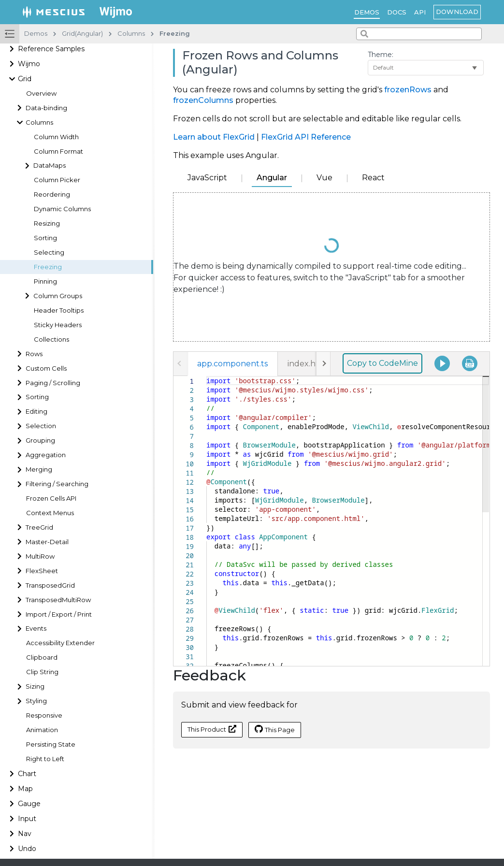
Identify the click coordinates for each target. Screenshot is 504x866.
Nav (25, 834)
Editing (36, 411)
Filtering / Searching (57, 484)
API (420, 12)
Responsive (44, 715)
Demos (367, 12)
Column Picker (57, 180)
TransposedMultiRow (58, 600)
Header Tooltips (59, 310)
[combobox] (419, 34)
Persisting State (51, 744)
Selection (41, 426)
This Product (212, 729)
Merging (39, 469)
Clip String (42, 672)
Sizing (35, 686)
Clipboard (42, 657)
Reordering (52, 195)
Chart (27, 774)
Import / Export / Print (59, 614)
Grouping (40, 440)
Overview (41, 94)
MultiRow (40, 556)
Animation (42, 730)
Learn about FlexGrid (214, 137)
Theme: (381, 55)
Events (36, 628)
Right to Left (45, 759)
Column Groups (58, 296)
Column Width (56, 137)
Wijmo (29, 64)
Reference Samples (51, 49)
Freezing (48, 267)
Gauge (29, 804)
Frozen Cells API (51, 498)
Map (25, 789)
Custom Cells (46, 368)
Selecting (49, 253)
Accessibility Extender (60, 643)
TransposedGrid (50, 585)
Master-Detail (47, 542)
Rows (34, 354)
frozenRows (408, 90)
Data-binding (46, 108)
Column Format (58, 152)
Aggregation (46, 455)
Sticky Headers (58, 325)
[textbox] (207, 376)
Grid (25, 79)
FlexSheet (42, 571)
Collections (51, 339)
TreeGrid (39, 527)
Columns (39, 123)
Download (457, 12)
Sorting (45, 238)
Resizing (47, 224)
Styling (36, 701)
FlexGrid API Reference (306, 137)
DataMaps (50, 166)
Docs (397, 12)
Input (27, 819)
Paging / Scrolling (53, 383)
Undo (27, 849)
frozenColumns (203, 100)
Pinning (45, 281)
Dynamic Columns (62, 209)
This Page (275, 729)
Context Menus (50, 513)
